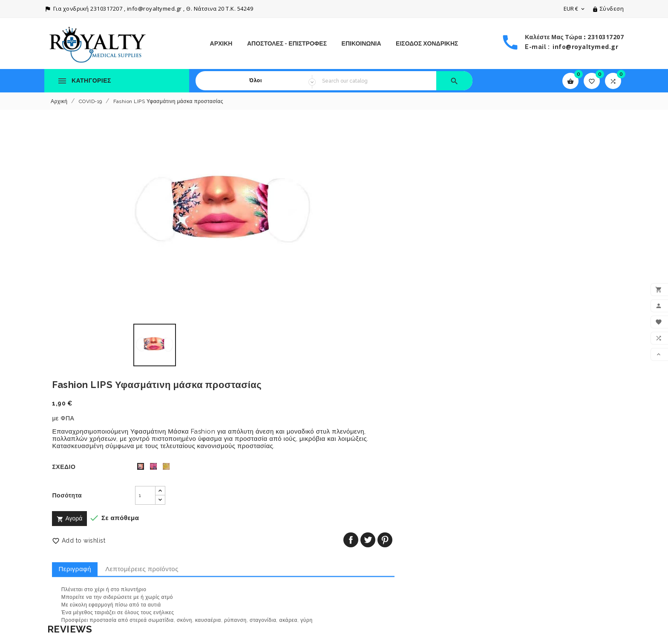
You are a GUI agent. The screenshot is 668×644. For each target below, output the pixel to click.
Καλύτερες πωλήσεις (73, 544)
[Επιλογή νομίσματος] (575, 9)
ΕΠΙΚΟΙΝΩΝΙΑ (361, 43)
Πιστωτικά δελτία (364, 564)
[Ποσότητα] (409, 239)
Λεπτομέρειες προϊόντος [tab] (430, 313)
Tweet (591, 284)
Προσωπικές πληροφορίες (377, 540)
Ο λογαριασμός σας (377, 525)
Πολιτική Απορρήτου (221, 559)
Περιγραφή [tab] (363, 313)
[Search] (376, 81)
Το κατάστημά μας (218, 619)
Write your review (81, 411)
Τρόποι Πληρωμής (219, 595)
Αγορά (358, 263)
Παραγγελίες (358, 552)
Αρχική (221, 43)
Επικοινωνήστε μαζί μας (227, 607)
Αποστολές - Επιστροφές (287, 43)
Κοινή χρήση (574, 284)
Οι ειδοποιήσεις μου (369, 600)
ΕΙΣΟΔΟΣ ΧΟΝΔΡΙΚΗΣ (427, 43)
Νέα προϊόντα (64, 532)
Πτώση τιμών (63, 520)
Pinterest (608, 284)
